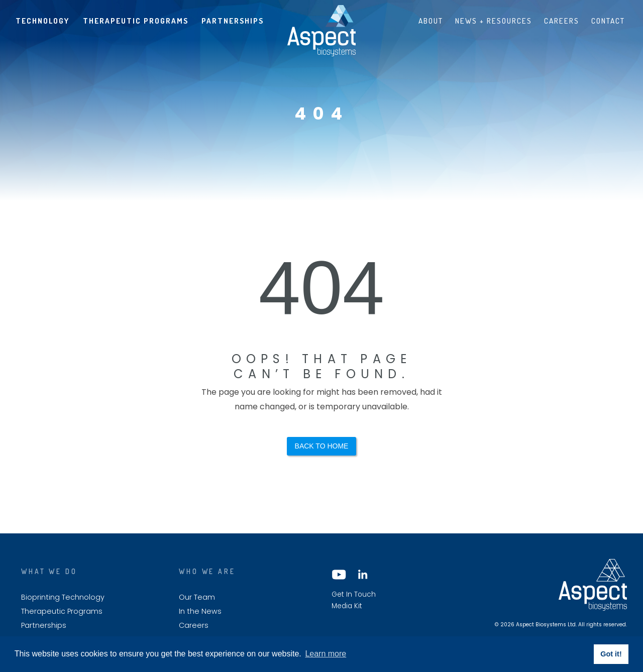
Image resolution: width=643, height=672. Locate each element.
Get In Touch (354, 595)
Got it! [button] (611, 654)
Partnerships (233, 21)
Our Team (197, 597)
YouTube (339, 575)
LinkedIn (362, 575)
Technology (42, 21)
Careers (562, 21)
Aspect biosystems (321, 31)
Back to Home (322, 446)
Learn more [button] (326, 654)
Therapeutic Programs (136, 21)
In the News (200, 611)
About (431, 21)
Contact (608, 21)
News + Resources (494, 21)
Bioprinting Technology (63, 597)
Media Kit (347, 606)
